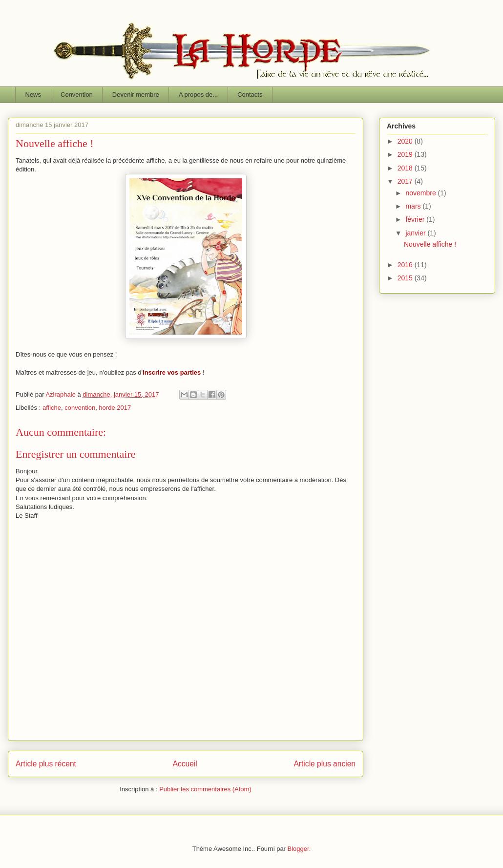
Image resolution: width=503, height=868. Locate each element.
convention (80, 408)
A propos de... (198, 95)
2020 (406, 141)
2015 (406, 278)
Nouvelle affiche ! (430, 244)
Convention (77, 95)
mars (414, 206)
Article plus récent (46, 764)
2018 (406, 168)
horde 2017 (115, 408)
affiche (52, 408)
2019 (406, 154)
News (33, 95)
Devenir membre (136, 95)
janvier (416, 233)
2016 (406, 265)
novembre (421, 193)
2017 (406, 181)
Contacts (250, 95)
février (416, 219)
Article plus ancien (325, 764)
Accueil (185, 764)
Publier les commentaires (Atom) (205, 789)
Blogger (298, 849)
